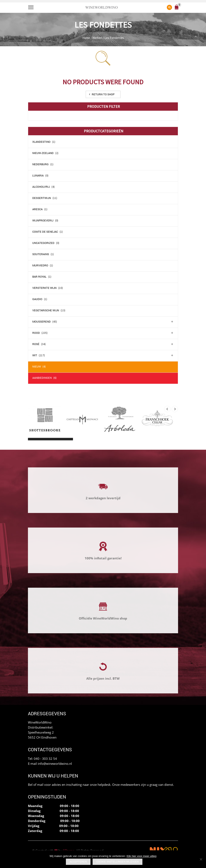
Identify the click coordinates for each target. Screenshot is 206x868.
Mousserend (41, 322)
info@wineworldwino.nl (55, 764)
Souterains (41, 254)
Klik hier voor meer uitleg (141, 856)
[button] (32, 439)
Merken (97, 38)
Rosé (36, 344)
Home (86, 38)
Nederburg (40, 164)
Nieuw (37, 366)
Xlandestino (41, 142)
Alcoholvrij (41, 187)
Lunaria (38, 175)
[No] (201, 859)
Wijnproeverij (43, 220)
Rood (36, 333)
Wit (35, 355)
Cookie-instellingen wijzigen (117, 862)
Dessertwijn (42, 198)
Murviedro (40, 265)
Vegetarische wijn (46, 310)
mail (40, 785)
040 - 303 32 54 (45, 759)
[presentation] (167, 409)
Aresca (37, 209)
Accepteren (78, 862)
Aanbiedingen (42, 378)
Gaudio (37, 299)
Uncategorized (43, 243)
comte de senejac (45, 232)
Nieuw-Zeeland (43, 153)
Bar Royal (39, 277)
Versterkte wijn (44, 288)
